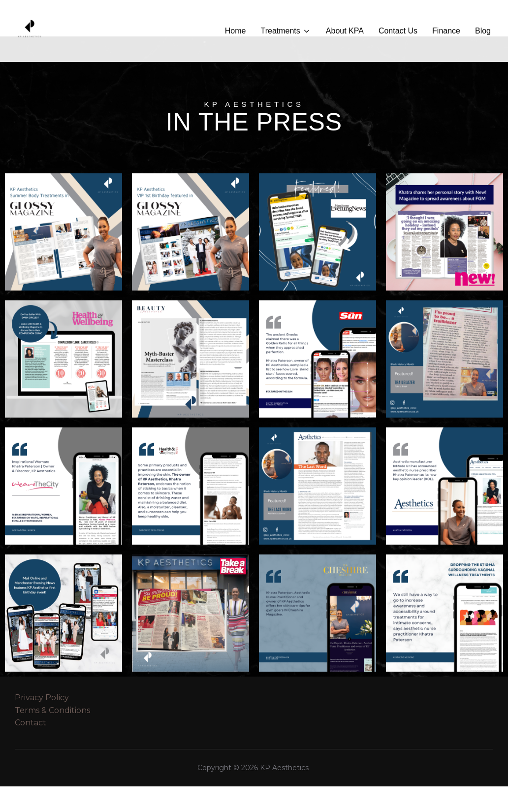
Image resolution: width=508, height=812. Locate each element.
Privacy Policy (42, 723)
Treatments (286, 31)
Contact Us (398, 31)
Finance (446, 31)
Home (236, 31)
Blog (483, 31)
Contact (31, 748)
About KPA (345, 31)
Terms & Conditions (52, 736)
